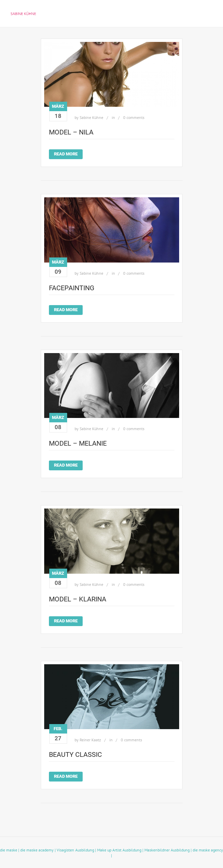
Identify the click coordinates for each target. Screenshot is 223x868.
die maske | (10, 850)
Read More (66, 154)
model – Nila (71, 132)
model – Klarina (78, 599)
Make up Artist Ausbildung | (121, 850)
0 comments (134, 117)
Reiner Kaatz (90, 740)
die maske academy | (38, 850)
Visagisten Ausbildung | (77, 850)
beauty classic (75, 754)
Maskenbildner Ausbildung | (169, 850)
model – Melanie (78, 443)
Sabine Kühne (91, 117)
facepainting (72, 288)
